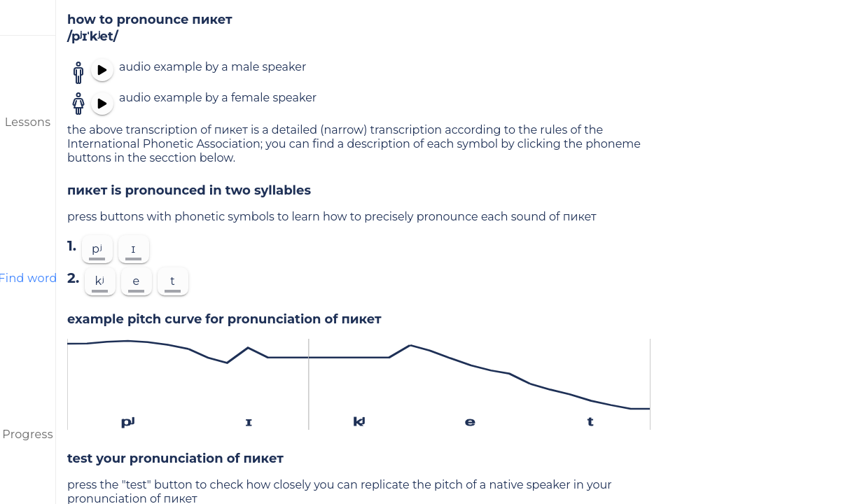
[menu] (28, 17)
